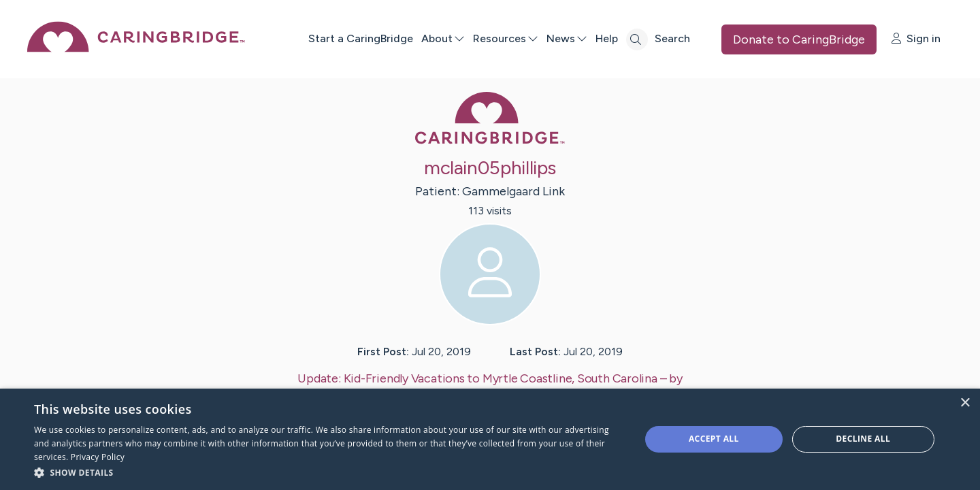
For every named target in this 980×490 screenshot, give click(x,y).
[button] (328, 472)
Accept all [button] (714, 439)
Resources (505, 38)
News (566, 38)
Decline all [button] (863, 439)
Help (606, 38)
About (442, 38)
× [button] (965, 403)
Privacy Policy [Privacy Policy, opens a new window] (98, 457)
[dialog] (490, 439)
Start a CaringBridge (360, 38)
